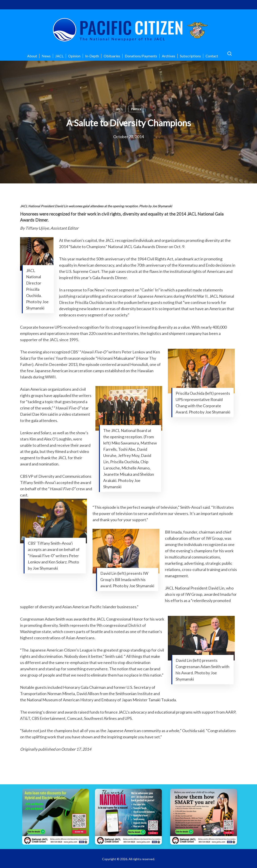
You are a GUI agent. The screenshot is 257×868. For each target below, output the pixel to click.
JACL (119, 109)
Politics (136, 109)
